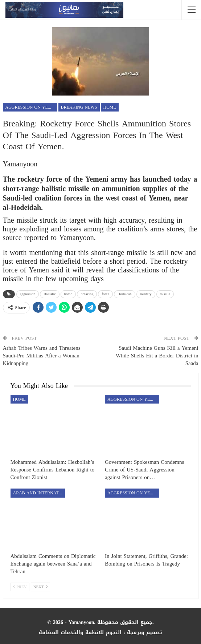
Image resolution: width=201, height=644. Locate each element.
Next (40, 587)
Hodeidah (125, 294)
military (146, 294)
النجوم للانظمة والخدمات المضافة (80, 633)
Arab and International (39, 493)
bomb (68, 294)
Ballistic (50, 294)
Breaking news (79, 107)
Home (110, 107)
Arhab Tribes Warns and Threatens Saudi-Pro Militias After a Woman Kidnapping (42, 356)
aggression (28, 294)
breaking (87, 294)
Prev (20, 587)
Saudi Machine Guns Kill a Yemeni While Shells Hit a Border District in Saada (157, 356)
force (105, 294)
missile (165, 294)
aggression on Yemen (31, 107)
